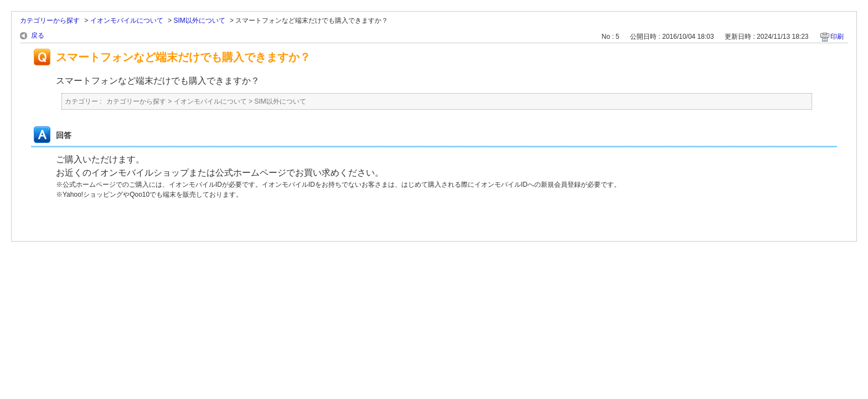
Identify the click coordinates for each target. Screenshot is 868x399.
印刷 (837, 37)
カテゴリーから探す (50, 21)
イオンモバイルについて (127, 21)
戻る (38, 35)
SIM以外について (199, 21)
